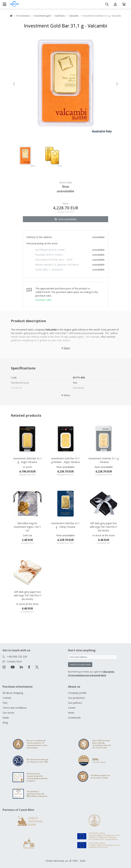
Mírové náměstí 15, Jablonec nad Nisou (57, 265)
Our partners (75, 703)
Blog (5, 723)
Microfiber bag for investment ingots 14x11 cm (27, 527)
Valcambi (74, 16)
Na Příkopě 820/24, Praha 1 (51, 250)
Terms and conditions (15, 708)
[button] (21, 84)
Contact (7, 698)
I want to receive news (80, 665)
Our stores (8, 713)
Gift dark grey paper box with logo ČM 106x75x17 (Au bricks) (104, 527)
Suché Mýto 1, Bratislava (49, 270)
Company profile (77, 693)
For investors (23, 16)
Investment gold (42, 16)
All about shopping (13, 693)
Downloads (74, 718)
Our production (76, 698)
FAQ (5, 703)
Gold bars (60, 16)
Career (72, 708)
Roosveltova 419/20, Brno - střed (54, 260)
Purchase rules (43, 300)
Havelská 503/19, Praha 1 (49, 255)
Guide (6, 718)
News (71, 713)
